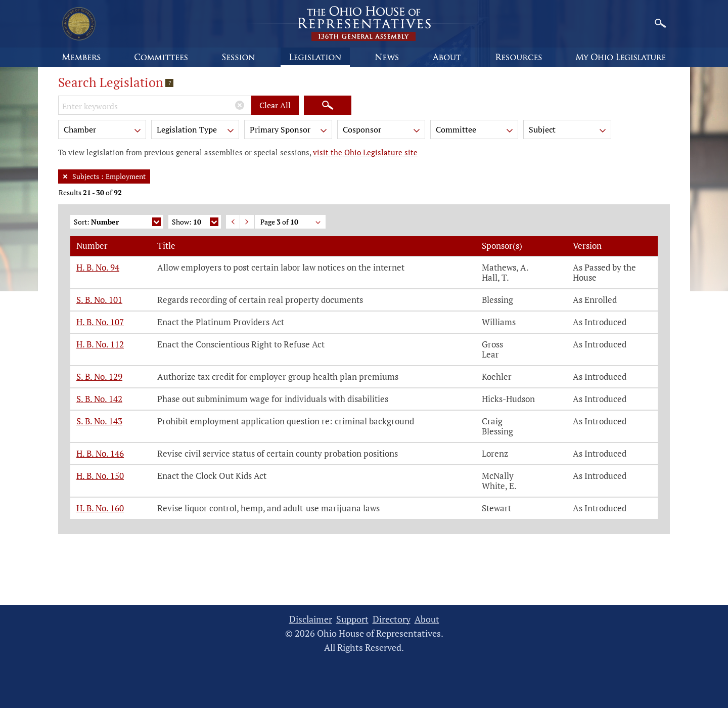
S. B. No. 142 (99, 399)
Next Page (247, 222)
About (427, 619)
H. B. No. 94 (98, 267)
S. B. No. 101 (99, 300)
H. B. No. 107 (100, 322)
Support (352, 619)
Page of (291, 223)
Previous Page (233, 222)
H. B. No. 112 (100, 344)
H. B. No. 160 (100, 508)
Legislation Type (196, 131)
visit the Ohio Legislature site (365, 152)
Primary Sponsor (289, 131)
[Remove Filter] (65, 176)
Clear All (275, 105)
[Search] (328, 105)
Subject (568, 131)
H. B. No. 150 (100, 476)
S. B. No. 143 (99, 421)
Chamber (103, 131)
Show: (195, 223)
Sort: (117, 223)
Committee (475, 131)
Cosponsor (382, 131)
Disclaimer (311, 619)
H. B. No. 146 (100, 453)
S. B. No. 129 (99, 377)
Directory (392, 619)
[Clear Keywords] (240, 105)
